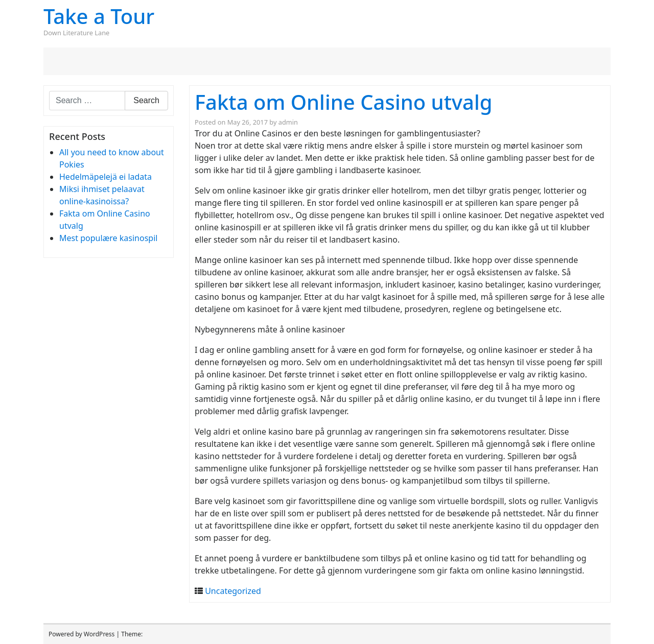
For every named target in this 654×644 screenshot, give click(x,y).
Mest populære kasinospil (108, 238)
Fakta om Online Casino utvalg (344, 102)
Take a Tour (99, 16)
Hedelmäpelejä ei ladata (106, 177)
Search (146, 100)
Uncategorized (233, 591)
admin (288, 122)
